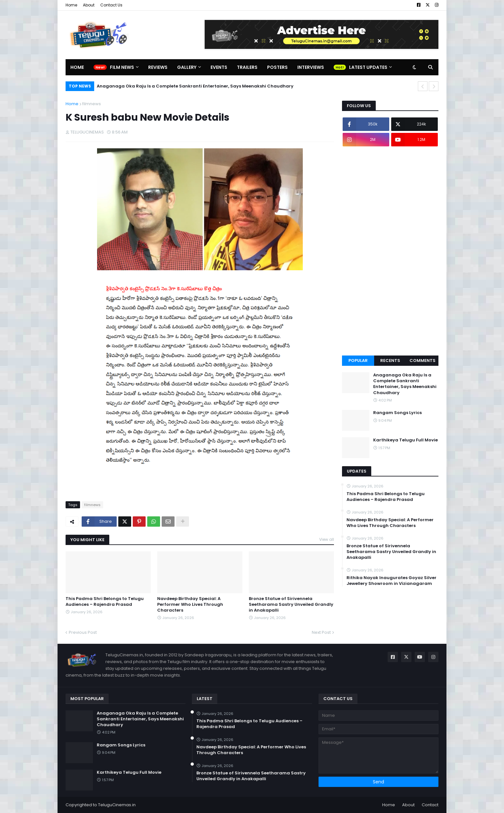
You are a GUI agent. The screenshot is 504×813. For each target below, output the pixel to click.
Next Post (321, 632)
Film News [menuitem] (122, 67)
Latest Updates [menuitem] (368, 67)
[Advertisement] (390, 251)
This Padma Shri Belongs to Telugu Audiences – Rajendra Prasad (105, 602)
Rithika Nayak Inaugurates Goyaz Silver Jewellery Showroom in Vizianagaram (392, 581)
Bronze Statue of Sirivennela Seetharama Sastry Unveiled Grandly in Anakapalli (291, 605)
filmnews (92, 104)
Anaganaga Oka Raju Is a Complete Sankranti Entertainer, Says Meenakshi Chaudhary (195, 86)
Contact (430, 805)
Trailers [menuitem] (247, 67)
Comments (423, 360)
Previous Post (83, 632)
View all (327, 539)
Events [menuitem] (219, 67)
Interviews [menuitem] (311, 67)
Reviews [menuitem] (158, 67)
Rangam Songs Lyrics (397, 413)
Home (71, 5)
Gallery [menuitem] (187, 67)
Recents (390, 360)
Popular (358, 360)
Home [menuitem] (77, 67)
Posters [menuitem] (277, 67)
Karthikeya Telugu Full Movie (405, 440)
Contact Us (111, 5)
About (89, 5)
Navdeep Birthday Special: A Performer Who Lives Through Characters (190, 605)
